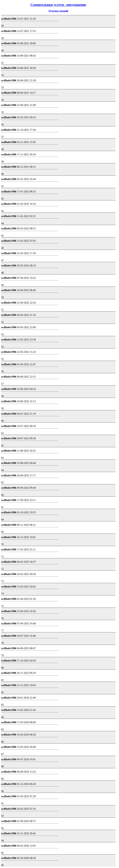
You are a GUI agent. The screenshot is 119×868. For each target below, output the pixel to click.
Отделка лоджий (58, 11)
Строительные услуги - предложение (58, 5)
